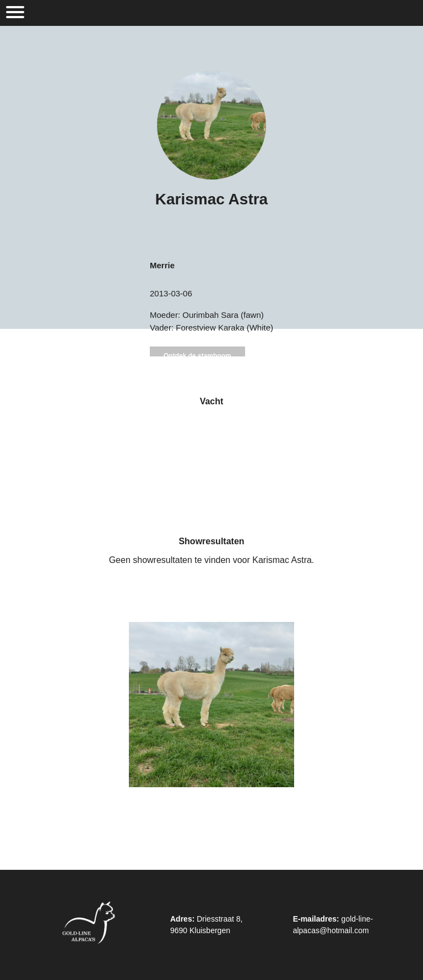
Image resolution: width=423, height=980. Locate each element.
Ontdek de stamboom (197, 356)
